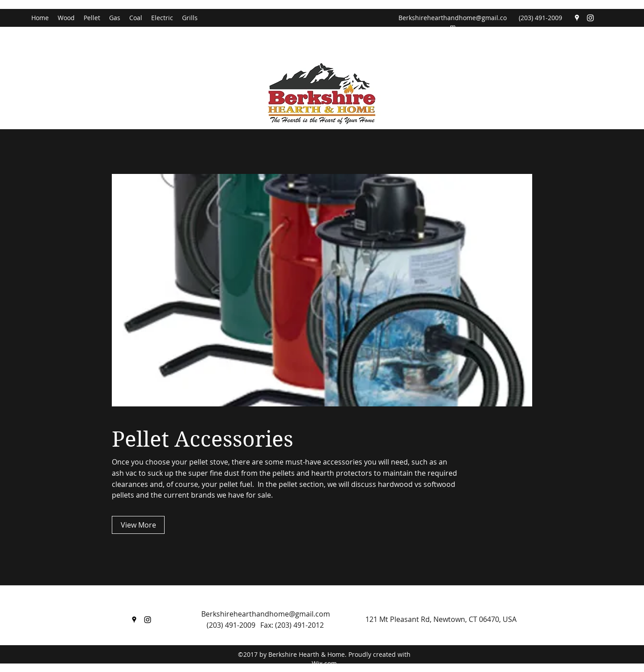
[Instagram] (590, 18)
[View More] (138, 525)
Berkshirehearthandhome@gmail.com (453, 22)
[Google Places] (577, 18)
